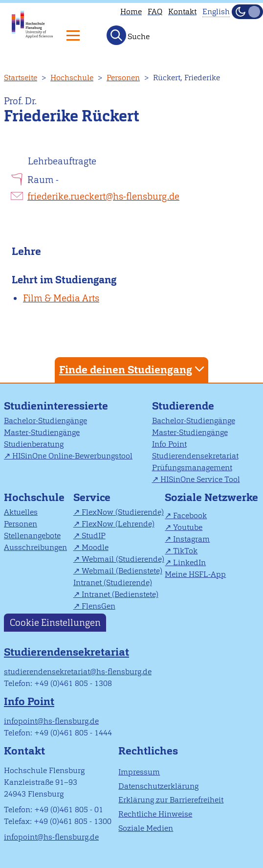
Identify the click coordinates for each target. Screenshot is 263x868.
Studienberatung (34, 444)
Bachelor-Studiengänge (45, 421)
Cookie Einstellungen (55, 623)
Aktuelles (21, 512)
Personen (123, 78)
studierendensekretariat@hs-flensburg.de (78, 672)
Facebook (190, 515)
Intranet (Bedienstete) (120, 594)
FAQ (155, 11)
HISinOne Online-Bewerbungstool (72, 456)
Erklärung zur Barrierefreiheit (171, 800)
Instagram (191, 539)
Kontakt (182, 11)
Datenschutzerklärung (158, 786)
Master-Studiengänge (42, 432)
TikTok (185, 551)
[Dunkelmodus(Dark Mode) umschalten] (247, 12)
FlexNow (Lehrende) (118, 524)
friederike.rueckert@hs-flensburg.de (103, 196)
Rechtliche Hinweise (155, 814)
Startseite (21, 78)
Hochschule (72, 78)
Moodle (95, 547)
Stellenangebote (32, 536)
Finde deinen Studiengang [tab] (133, 369)
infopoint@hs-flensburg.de (51, 721)
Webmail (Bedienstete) (122, 571)
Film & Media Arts (61, 298)
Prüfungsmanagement (192, 468)
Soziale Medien (146, 828)
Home (131, 11)
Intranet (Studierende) (113, 582)
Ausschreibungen (35, 547)
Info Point (169, 444)
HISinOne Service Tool (200, 479)
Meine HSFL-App (195, 574)
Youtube (188, 527)
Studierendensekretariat (195, 456)
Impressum (139, 772)
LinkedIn (189, 562)
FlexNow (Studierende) (123, 512)
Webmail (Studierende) (123, 559)
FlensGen (99, 606)
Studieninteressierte (56, 406)
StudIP (94, 536)
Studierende (183, 406)
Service (92, 497)
